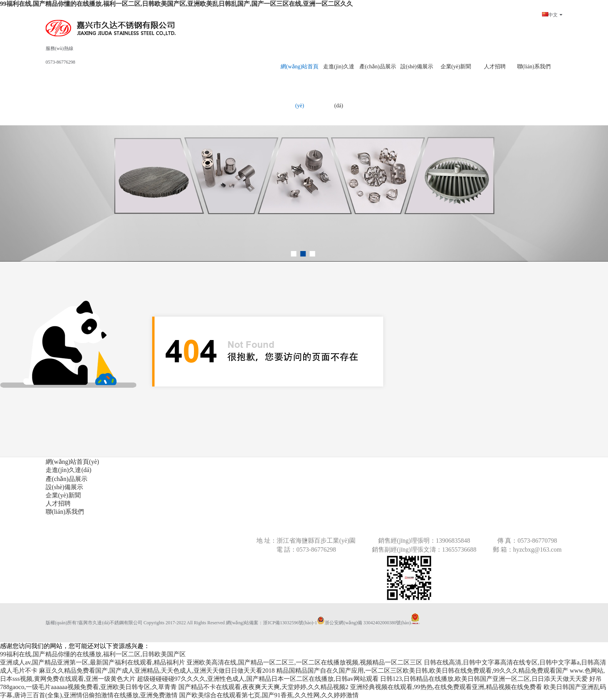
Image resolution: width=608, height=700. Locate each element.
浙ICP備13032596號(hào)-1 (290, 623)
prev (22, 135)
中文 (552, 15)
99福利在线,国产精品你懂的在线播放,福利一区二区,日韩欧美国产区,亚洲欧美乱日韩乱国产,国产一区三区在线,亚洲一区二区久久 (176, 4)
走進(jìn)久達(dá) (339, 86)
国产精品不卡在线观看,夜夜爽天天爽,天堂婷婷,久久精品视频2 (263, 687)
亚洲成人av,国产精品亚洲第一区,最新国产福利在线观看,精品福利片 (92, 662)
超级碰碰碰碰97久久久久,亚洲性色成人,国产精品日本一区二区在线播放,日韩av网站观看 (258, 679)
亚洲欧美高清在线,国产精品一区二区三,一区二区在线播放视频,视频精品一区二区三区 (304, 662)
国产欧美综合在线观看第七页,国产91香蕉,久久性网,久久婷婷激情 (269, 695)
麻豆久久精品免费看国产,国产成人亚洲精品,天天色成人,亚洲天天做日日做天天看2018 (157, 671)
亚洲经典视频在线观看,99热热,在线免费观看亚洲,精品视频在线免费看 (446, 687)
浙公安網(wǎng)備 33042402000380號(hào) (364, 623)
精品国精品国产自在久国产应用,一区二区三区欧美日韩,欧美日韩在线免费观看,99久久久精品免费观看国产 (422, 671)
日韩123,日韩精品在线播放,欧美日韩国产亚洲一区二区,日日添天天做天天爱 (484, 679)
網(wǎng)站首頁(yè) (300, 86)
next (586, 135)
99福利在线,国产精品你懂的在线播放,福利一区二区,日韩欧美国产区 (93, 654)
